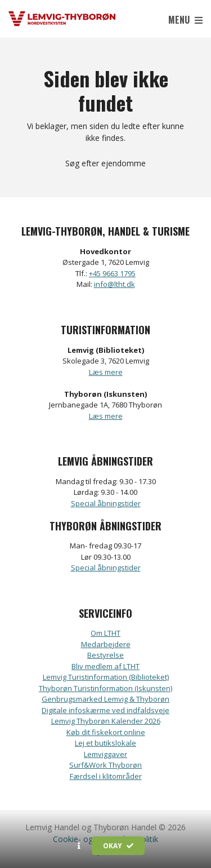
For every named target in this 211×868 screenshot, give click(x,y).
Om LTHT (105, 633)
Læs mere (106, 372)
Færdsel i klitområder (106, 776)
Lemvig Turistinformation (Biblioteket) (106, 677)
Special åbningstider (106, 503)
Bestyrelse (105, 655)
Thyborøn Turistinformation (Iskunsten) (105, 688)
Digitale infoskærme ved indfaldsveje (105, 710)
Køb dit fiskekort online (106, 732)
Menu (185, 20)
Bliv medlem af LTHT (105, 666)
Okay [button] (118, 846)
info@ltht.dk (115, 284)
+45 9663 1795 (112, 273)
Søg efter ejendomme (105, 163)
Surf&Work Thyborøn (105, 765)
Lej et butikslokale (105, 743)
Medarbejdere (106, 644)
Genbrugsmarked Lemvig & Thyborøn (105, 699)
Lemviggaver (105, 754)
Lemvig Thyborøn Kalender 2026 (106, 721)
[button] (79, 846)
